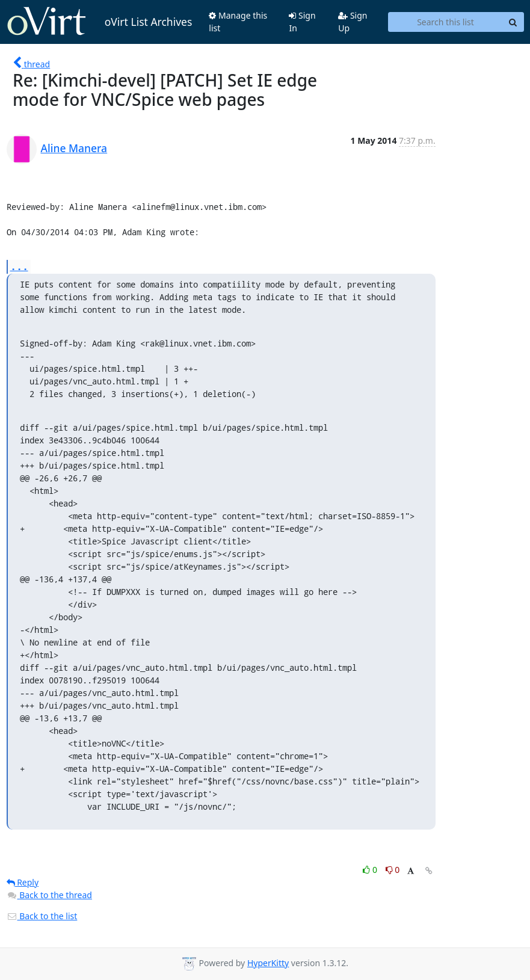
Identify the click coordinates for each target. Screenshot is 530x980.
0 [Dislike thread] (393, 870)
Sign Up (353, 22)
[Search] (513, 22)
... (19, 266)
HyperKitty (268, 963)
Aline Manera (74, 148)
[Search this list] (445, 22)
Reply (23, 882)
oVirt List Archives (100, 22)
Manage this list (238, 22)
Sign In (302, 22)
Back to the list (42, 916)
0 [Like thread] (371, 870)
